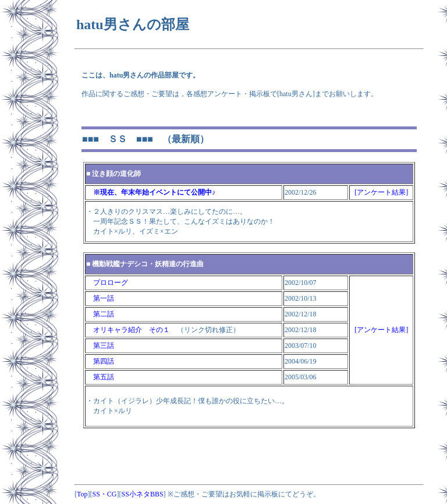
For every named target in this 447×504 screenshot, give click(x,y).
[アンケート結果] (381, 192)
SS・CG (105, 494)
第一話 (100, 298)
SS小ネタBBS (143, 494)
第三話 (100, 346)
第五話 (100, 377)
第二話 (100, 314)
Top (82, 494)
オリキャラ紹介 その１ (128, 330)
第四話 (100, 361)
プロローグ (107, 283)
